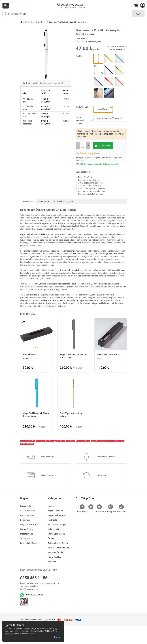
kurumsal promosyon (75, 300)
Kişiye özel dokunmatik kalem (33, 234)
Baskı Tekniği (82, 107)
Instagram (111, 509)
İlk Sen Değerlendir (117, 50)
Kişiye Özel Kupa (55, 511)
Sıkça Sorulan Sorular (30, 525)
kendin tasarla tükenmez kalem (81, 243)
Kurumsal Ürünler (56, 552)
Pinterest (99, 509)
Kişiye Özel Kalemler (34, 22)
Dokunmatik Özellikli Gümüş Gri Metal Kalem (67, 22)
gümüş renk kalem (27, 444)
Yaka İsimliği (54, 529)
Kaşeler (51, 506)
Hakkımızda (26, 506)
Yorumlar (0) (44, 202)
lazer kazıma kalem (83, 441)
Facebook (82, 509)
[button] (142, 6)
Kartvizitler (53, 520)
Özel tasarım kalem (86, 276)
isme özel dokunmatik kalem (76, 254)
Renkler (79, 56)
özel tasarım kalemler (44, 441)
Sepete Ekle (103, 146)
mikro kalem (70, 441)
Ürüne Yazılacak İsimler (80, 120)
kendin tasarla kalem (28, 441)
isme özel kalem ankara (116, 441)
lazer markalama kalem (54, 300)
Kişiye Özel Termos (57, 515)
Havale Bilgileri (27, 529)
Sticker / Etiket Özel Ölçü (59, 548)
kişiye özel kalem (59, 441)
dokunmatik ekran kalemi (71, 270)
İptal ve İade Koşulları (64, 202)
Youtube (121, 509)
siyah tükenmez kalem (99, 441)
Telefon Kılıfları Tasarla (58, 543)
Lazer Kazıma (103, 109)
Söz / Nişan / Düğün (57, 525)
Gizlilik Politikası (28, 511)
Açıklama (28, 202)
